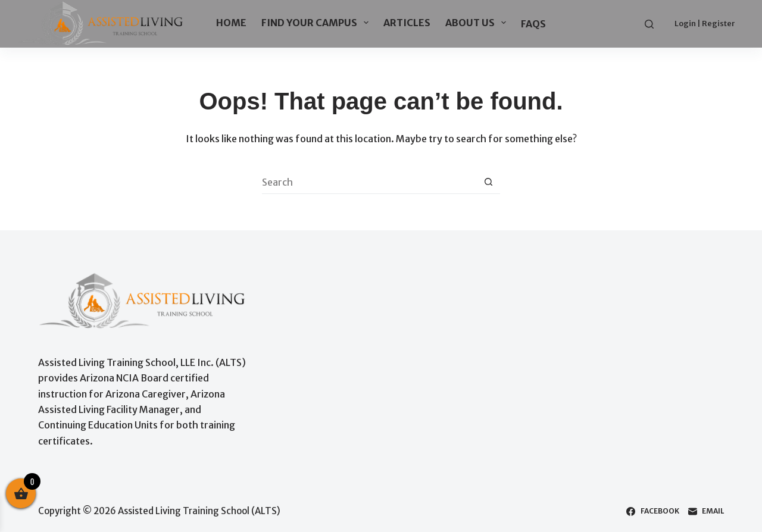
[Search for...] (369, 182)
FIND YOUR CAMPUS (317, 23)
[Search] (649, 24)
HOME (231, 23)
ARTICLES (407, 23)
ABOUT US (478, 23)
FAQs (533, 24)
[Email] (706, 511)
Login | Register (705, 24)
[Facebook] (652, 511)
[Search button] (488, 182)
